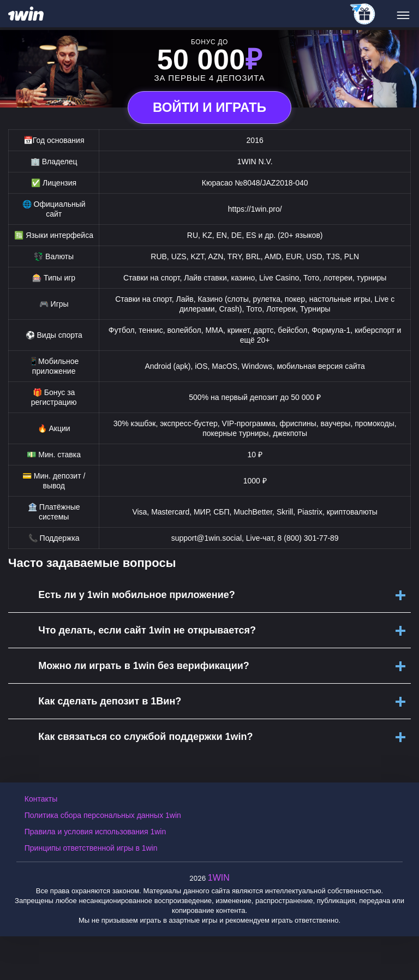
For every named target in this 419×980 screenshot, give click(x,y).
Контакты (41, 799)
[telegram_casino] (363, 15)
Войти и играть (209, 107)
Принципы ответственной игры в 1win (91, 848)
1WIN (219, 878)
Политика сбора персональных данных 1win (103, 815)
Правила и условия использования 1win (95, 832)
